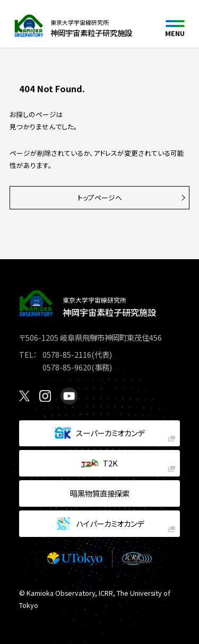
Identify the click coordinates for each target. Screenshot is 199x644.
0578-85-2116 (67, 354)
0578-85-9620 (67, 367)
